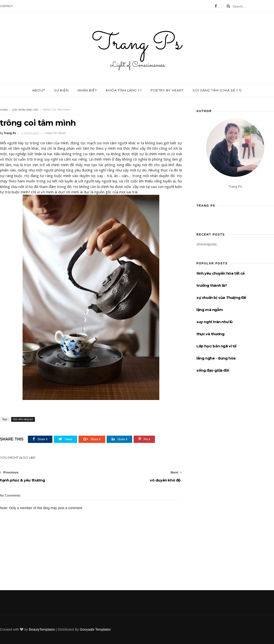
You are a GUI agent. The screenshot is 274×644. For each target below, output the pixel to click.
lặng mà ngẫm (210, 310)
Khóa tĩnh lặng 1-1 (124, 90)
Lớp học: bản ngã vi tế (216, 346)
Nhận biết (87, 90)
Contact (6, 6)
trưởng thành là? (212, 285)
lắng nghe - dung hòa (216, 358)
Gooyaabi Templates (95, 629)
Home (4, 110)
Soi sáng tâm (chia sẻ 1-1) (217, 90)
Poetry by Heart (167, 90)
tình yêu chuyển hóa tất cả (221, 273)
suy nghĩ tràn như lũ (214, 322)
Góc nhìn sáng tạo (25, 110)
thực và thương (210, 334)
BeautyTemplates (42, 629)
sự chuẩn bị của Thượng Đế (221, 298)
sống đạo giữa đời (213, 370)
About (39, 90)
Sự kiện (61, 90)
